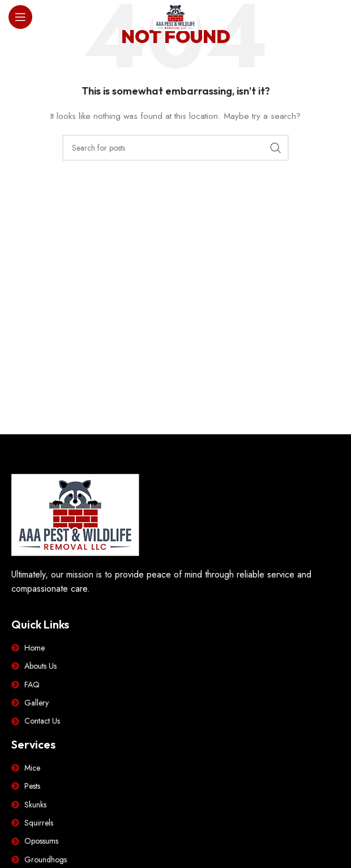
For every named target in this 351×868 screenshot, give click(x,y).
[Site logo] (175, 16)
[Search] (175, 148)
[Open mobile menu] (20, 17)
